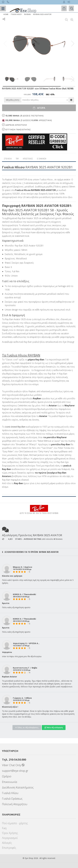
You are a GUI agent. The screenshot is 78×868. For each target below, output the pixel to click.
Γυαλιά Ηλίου (10, 793)
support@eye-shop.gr (15, 771)
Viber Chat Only (13, 765)
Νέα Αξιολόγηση (54, 727)
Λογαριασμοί (10, 838)
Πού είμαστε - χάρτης (15, 823)
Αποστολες (28, 159)
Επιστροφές (9, 848)
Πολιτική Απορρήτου (15, 804)
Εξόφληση (42, 159)
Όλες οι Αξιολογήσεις (27, 727)
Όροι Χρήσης (10, 833)
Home (6, 14)
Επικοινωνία (10, 782)
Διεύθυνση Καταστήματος (18, 787)
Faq (4, 828)
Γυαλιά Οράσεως (12, 799)
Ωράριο (7, 776)
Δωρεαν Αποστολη (14, 125)
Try (17, 159)
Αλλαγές (7, 843)
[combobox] (45, 100)
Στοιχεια (8, 159)
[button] (73, 44)
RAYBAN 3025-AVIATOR (42, 14)
